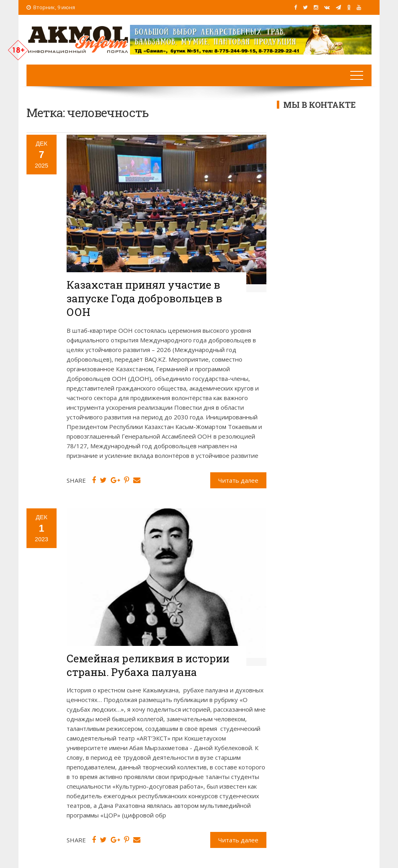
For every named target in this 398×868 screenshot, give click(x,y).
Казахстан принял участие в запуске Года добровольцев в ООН (144, 298)
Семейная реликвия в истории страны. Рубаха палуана (148, 665)
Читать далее (238, 480)
